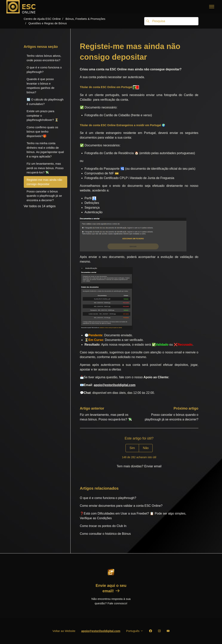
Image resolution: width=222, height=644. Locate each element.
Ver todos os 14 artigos (40, 206)
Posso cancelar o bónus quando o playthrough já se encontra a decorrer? (44, 196)
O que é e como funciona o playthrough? (108, 498)
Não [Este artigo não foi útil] (146, 448)
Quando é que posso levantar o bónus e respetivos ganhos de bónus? (41, 86)
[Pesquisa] (171, 21)
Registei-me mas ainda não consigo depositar (45, 182)
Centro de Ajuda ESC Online (42, 19)
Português (135, 631)
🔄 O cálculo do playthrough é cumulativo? (45, 102)
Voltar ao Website (64, 631)
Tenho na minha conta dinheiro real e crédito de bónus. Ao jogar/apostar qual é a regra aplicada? (45, 150)
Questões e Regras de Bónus (48, 23)
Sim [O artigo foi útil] (132, 448)
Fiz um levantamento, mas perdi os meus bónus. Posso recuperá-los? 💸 (45, 168)
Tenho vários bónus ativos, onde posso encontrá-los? (44, 58)
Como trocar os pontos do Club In (103, 526)
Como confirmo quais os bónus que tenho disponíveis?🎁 (42, 132)
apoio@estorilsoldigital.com (101, 631)
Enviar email (153, 466)
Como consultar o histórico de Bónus (105, 534)
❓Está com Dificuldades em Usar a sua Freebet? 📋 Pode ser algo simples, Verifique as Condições (133, 516)
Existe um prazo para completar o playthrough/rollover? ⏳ (43, 115)
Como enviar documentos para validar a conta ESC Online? (121, 506)
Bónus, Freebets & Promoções (85, 19)
